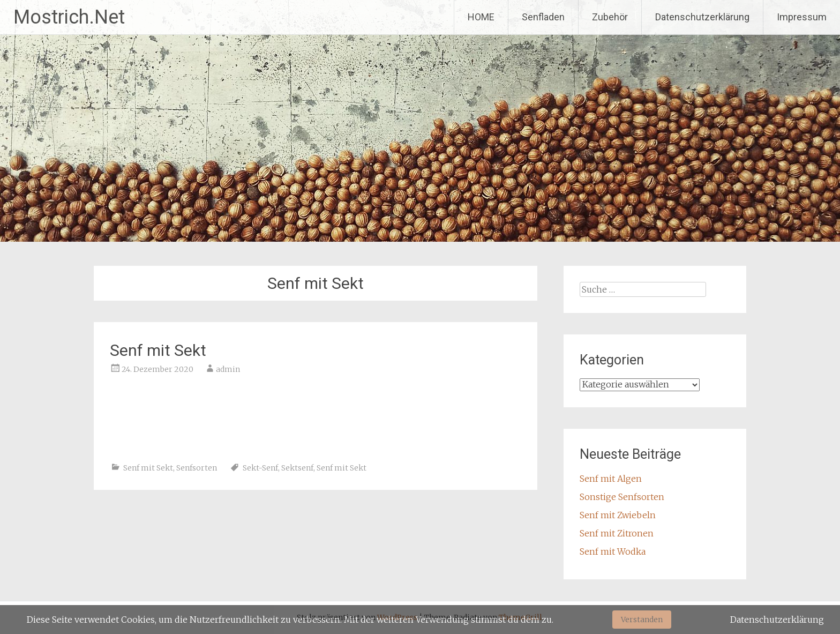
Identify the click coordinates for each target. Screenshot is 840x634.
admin (228, 369)
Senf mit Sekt (158, 350)
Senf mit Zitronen (617, 533)
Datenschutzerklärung (702, 17)
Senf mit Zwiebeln (618, 515)
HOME (481, 17)
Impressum (802, 17)
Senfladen (543, 17)
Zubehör (610, 17)
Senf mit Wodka (613, 551)
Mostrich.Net (69, 17)
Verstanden (642, 620)
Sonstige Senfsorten (622, 497)
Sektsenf (297, 468)
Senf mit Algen (611, 479)
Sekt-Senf (260, 468)
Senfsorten (197, 468)
